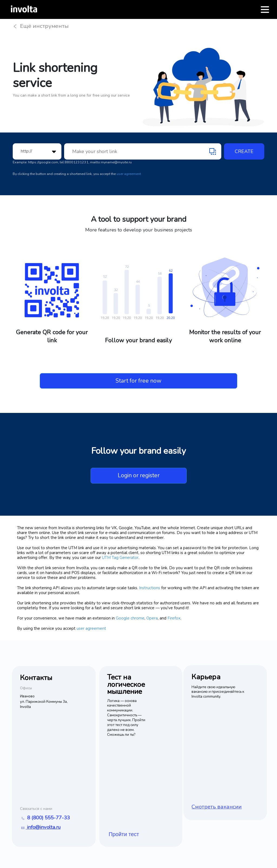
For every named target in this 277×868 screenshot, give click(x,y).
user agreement (129, 174)
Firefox (174, 619)
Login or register (139, 476)
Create (244, 152)
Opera (152, 619)
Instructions (150, 588)
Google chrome (130, 619)
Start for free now (138, 381)
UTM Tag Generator (120, 558)
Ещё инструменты (42, 26)
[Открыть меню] (265, 9)
